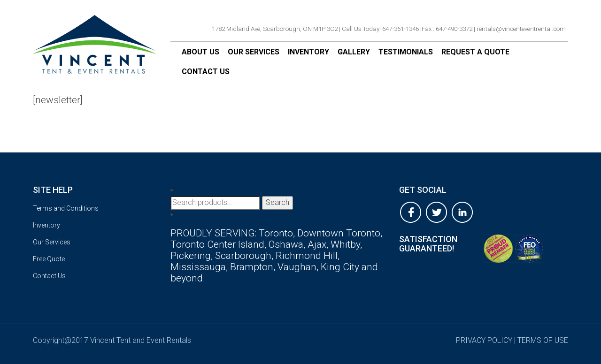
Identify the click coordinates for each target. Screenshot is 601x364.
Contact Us (206, 72)
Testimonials (406, 52)
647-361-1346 (401, 29)
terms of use (543, 340)
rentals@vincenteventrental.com (521, 29)
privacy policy (484, 340)
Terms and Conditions (66, 208)
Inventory (308, 52)
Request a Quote (475, 52)
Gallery (354, 52)
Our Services (254, 52)
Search (277, 202)
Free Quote (49, 259)
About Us (200, 52)
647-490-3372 (454, 29)
